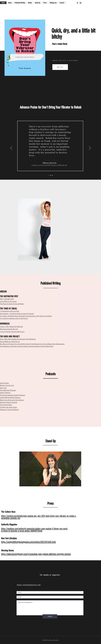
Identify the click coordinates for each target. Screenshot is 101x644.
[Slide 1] (50, 175)
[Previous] (11, 148)
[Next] (90, 148)
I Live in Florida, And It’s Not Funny (12, 332)
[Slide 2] (52, 175)
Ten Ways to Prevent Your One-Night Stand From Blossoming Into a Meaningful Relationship (32, 344)
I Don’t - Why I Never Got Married (11, 327)
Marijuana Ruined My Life (9, 329)
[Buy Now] (60, 67)
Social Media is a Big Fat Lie (10, 342)
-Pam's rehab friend (59, 44)
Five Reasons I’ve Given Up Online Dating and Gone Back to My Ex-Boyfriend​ (27, 346)
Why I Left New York (7, 299)
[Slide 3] (49, 175)
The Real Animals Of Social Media (12, 304)
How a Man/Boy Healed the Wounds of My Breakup (18, 339)
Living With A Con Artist (8, 302)
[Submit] (50, 616)
